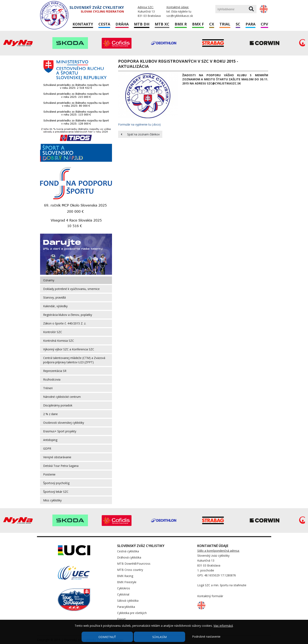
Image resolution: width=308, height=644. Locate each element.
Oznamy (49, 280)
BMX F (198, 24)
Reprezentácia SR (55, 371)
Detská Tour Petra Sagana (61, 466)
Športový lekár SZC (56, 492)
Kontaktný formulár (210, 596)
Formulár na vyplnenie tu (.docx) (139, 124)
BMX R (181, 24)
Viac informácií (223, 626)
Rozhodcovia (52, 379)
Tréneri (48, 388)
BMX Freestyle (127, 582)
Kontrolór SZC (53, 332)
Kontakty (83, 24)
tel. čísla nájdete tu (179, 11)
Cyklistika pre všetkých (132, 613)
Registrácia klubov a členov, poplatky (68, 315)
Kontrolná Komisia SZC (59, 341)
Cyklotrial (123, 594)
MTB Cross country (130, 570)
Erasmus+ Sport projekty (60, 431)
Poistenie (49, 474)
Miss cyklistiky (52, 500)
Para (250, 24)
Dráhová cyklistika (129, 557)
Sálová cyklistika (128, 601)
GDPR (47, 448)
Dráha (122, 24)
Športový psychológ (56, 483)
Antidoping (50, 440)
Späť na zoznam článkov (140, 134)
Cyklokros (124, 588)
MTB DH (142, 24)
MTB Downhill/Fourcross (134, 564)
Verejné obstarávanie (57, 457)
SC (238, 24)
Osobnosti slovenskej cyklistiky (64, 423)
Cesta (104, 24)
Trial (225, 24)
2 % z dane (50, 414)
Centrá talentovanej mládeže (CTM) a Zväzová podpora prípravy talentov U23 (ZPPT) (74, 360)
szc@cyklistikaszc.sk (180, 16)
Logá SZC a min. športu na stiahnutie (222, 585)
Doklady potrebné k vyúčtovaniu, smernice (71, 289)
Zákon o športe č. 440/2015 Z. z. (65, 323)
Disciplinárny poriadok (58, 405)
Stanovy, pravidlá (54, 297)
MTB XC (162, 24)
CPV (264, 24)
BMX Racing (125, 576)
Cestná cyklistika (128, 551)
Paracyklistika (126, 607)
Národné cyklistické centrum (62, 397)
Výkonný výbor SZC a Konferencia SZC (69, 349)
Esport (121, 619)
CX (212, 24)
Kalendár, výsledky (55, 306)
